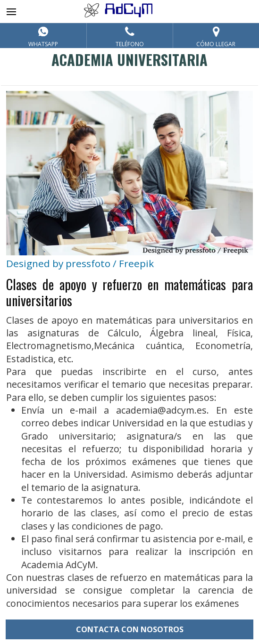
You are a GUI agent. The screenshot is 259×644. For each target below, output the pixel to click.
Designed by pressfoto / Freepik (80, 263)
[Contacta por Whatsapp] (43, 36)
